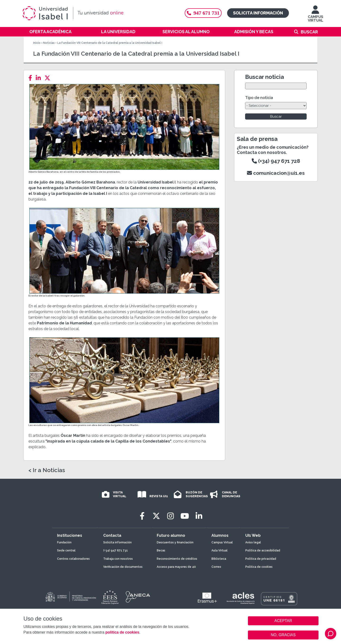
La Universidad (118, 32)
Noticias (49, 43)
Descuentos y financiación (175, 542)
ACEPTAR (283, 621)
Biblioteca (219, 559)
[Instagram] (170, 516)
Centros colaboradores (73, 559)
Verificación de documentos (123, 567)
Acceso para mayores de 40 (176, 567)
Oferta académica (50, 32)
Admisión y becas (254, 32)
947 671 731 (203, 13)
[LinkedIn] (40, 78)
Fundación (64, 542)
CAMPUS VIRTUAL (316, 16)
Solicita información (258, 13)
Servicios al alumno (186, 32)
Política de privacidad (261, 559)
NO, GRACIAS (283, 635)
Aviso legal (253, 542)
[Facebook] (32, 78)
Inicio (37, 43)
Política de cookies (259, 567)
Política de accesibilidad (263, 550)
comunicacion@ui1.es (276, 173)
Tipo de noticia (259, 98)
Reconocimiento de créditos (177, 559)
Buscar (309, 32)
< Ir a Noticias (47, 470)
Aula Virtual (220, 550)
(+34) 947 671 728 (276, 161)
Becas (161, 550)
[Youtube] (185, 516)
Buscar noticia (265, 77)
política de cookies (122, 632)
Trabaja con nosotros (118, 559)
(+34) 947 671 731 (116, 550)
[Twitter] (49, 78)
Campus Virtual (222, 542)
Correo (216, 567)
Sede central (66, 550)
